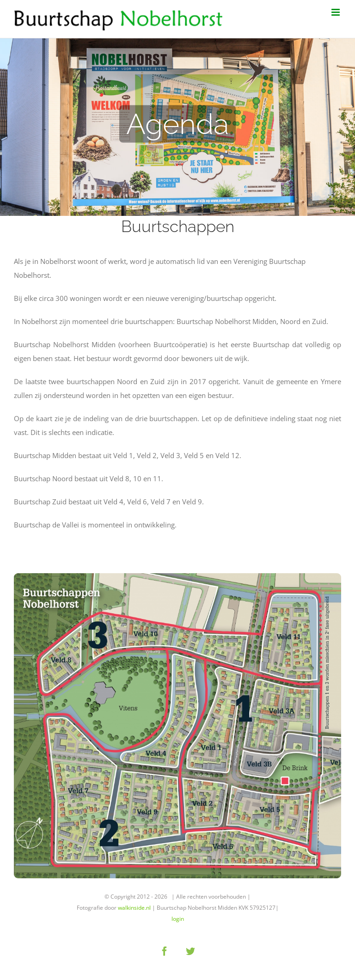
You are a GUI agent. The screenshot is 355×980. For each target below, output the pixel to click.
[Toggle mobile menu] (336, 12)
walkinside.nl (134, 908)
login (178, 919)
